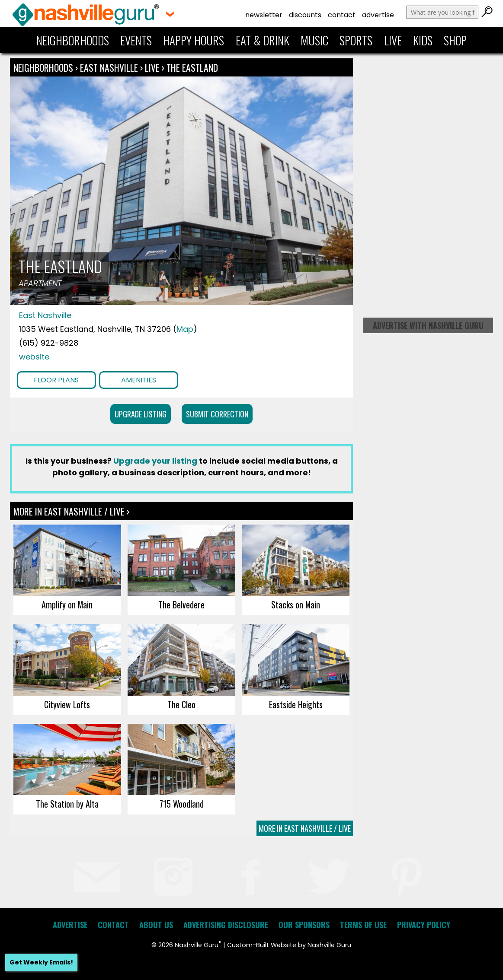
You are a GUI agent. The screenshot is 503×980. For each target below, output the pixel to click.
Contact (342, 15)
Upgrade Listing (141, 414)
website (34, 357)
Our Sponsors (304, 925)
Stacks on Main (296, 605)
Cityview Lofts (67, 704)
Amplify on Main (67, 605)
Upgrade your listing (155, 461)
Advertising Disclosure (226, 925)
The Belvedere (181, 605)
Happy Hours (194, 40)
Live (393, 40)
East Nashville (110, 67)
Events (136, 40)
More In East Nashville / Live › (71, 511)
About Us (156, 925)
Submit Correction (217, 414)
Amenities (139, 380)
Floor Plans (56, 380)
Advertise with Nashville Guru (428, 325)
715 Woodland (182, 804)
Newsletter (264, 15)
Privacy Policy (424, 925)
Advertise (378, 15)
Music (314, 40)
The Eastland (192, 67)
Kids (423, 40)
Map (185, 329)
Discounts (305, 15)
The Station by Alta (67, 804)
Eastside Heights (296, 704)
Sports (356, 40)
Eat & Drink (263, 40)
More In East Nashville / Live (305, 828)
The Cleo (181, 704)
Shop (455, 40)
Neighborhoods (73, 40)
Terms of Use (363, 925)
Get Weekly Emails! (41, 962)
